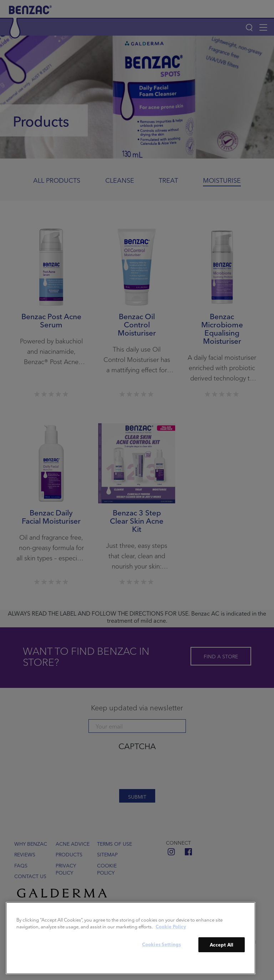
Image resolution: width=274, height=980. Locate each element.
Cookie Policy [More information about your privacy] (171, 926)
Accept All (222, 945)
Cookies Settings (161, 944)
